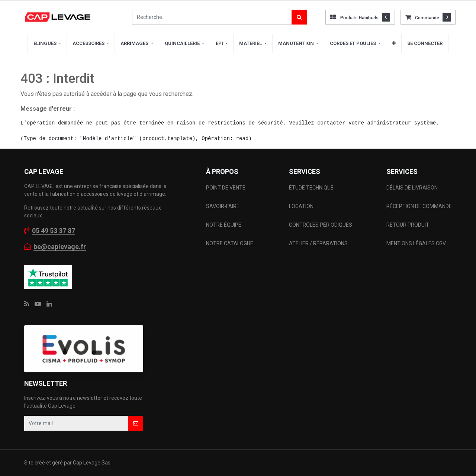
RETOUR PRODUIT (408, 225)
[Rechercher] (299, 17)
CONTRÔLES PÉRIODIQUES (321, 225)
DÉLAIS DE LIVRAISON (413, 188)
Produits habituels (359, 18)
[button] (394, 43)
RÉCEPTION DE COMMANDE (419, 206)
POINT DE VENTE (226, 188)
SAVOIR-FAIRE (223, 206)
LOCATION (302, 206)
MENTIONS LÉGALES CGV (416, 243)
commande (427, 18)
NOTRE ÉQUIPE (224, 225)
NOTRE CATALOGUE (230, 243)
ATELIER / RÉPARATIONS (318, 243)
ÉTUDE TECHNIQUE (312, 188)
